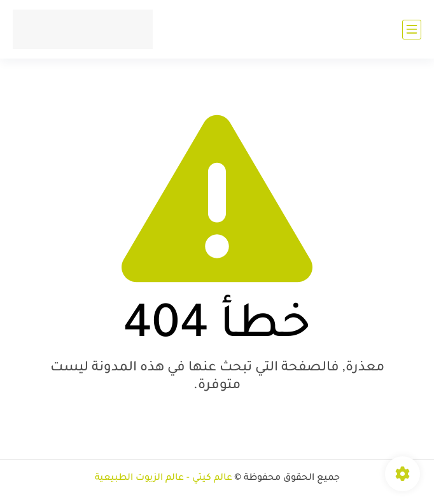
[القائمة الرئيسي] (412, 30)
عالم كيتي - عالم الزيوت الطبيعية (164, 479)
